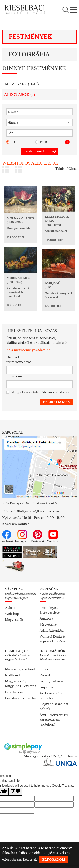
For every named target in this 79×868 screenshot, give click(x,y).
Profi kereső (14, 692)
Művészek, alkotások (21, 669)
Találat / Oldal (66, 169)
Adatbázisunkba (52, 631)
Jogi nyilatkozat (51, 681)
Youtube (53, 536)
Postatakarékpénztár (21, 698)
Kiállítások (13, 675)
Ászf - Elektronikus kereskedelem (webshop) (54, 720)
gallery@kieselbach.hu (42, 511)
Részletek (30, 860)
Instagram (22, 536)
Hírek (44, 669)
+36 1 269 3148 (13, 511)
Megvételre (48, 625)
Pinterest (38, 536)
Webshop (12, 614)
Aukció (10, 608)
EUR (41, 142)
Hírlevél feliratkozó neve (19, 360)
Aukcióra (46, 618)
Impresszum (49, 687)
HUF (12, 142)
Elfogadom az (39, 393)
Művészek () (21, 84)
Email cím (14, 376)
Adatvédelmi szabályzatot (52, 392)
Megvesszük (14, 620)
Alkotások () (20, 95)
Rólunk (45, 675)
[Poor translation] (15, 792)
